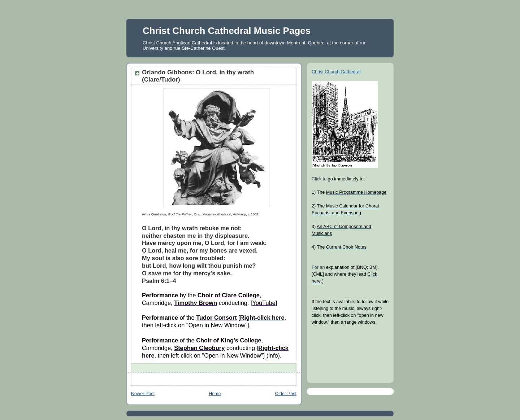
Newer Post (143, 394)
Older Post (286, 394)
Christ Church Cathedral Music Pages (227, 31)
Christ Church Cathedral (336, 72)
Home (215, 394)
